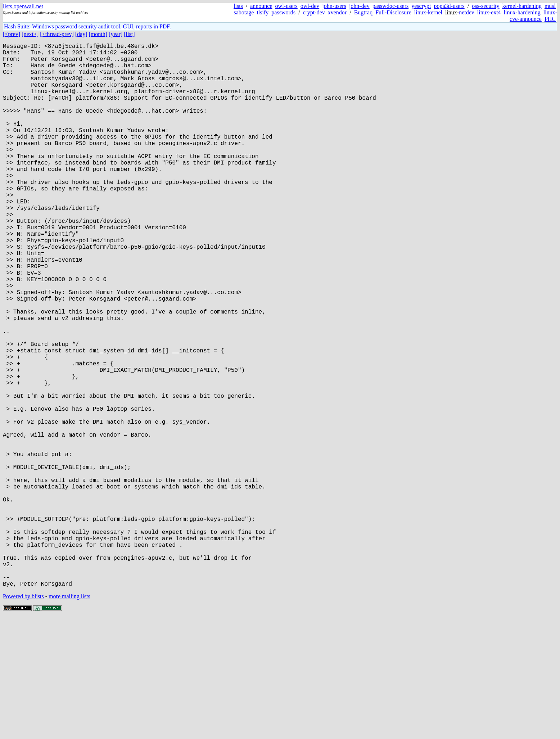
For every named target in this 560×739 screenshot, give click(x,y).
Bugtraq (363, 12)
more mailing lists (69, 717)
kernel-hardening (522, 6)
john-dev (359, 6)
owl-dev (310, 6)
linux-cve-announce (533, 16)
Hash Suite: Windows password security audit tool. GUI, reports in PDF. (87, 26)
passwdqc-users (390, 6)
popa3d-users (449, 6)
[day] (81, 34)
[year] (116, 34)
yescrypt (421, 6)
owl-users (286, 6)
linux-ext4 (489, 12)
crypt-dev (314, 12)
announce (261, 6)
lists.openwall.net (23, 6)
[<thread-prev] (57, 34)
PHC (550, 19)
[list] (129, 34)
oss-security (486, 6)
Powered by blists (23, 717)
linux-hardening (522, 12)
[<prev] (12, 34)
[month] (98, 34)
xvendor (337, 12)
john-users (334, 6)
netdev (467, 12)
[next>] (30, 34)
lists (238, 6)
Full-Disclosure (393, 12)
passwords (283, 12)
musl (550, 6)
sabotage (244, 12)
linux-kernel (428, 12)
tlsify (263, 12)
